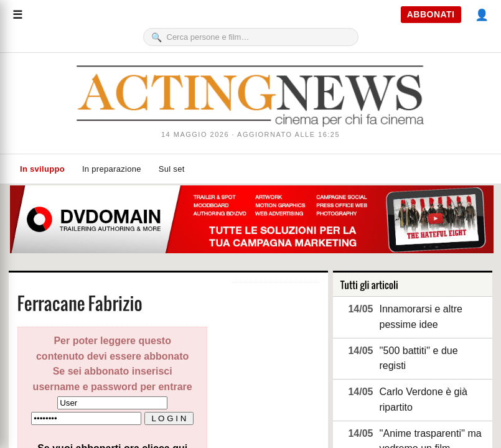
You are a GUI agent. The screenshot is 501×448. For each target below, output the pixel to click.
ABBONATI (431, 14)
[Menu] (18, 15)
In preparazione (112, 169)
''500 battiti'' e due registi (418, 358)
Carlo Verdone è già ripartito (423, 399)
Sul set (172, 169)
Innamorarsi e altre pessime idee (420, 317)
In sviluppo (42, 169)
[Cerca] (259, 37)
